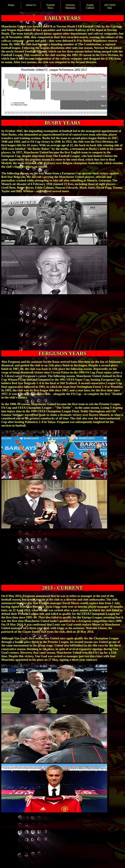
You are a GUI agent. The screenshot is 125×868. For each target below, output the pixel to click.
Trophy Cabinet (90, 6)
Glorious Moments (70, 6)
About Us (31, 5)
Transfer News (51, 6)
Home (11, 5)
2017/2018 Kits (110, 6)
